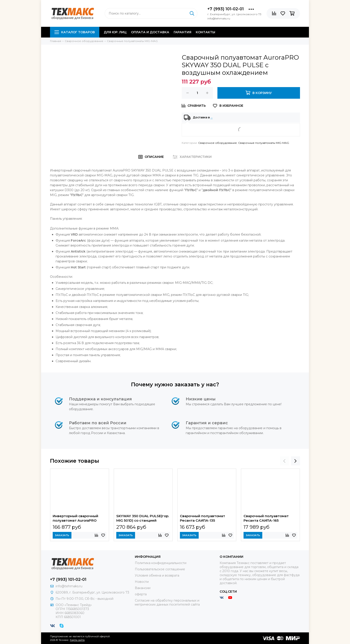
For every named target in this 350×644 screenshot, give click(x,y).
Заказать (62, 535)
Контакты (205, 32)
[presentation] (284, 461)
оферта (141, 594)
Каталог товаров (75, 32)
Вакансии (143, 588)
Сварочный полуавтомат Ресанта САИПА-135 (202, 518)
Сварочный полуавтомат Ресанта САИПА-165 (266, 518)
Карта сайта (77, 640)
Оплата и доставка (150, 32)
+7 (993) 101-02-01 (226, 9)
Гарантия (182, 32)
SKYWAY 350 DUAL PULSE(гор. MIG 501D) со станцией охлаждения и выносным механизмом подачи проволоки (143, 519)
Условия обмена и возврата (157, 575)
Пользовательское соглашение (160, 569)
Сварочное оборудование (218, 143)
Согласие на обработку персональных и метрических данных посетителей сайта (167, 602)
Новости (142, 582)
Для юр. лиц (115, 32)
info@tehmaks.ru (69, 586)
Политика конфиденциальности (161, 563)
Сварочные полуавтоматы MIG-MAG (264, 143)
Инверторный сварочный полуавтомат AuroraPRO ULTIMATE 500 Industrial (75, 519)
